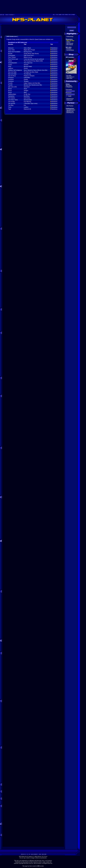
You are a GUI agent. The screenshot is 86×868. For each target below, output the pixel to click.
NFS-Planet (44, 856)
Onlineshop (70, 37)
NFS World (70, 45)
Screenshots (70, 50)
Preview (69, 49)
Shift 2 (68, 42)
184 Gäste (69, 86)
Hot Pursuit (70, 43)
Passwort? (70, 100)
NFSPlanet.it (70, 113)
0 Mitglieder (69, 87)
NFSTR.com (70, 111)
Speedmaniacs (71, 110)
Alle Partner (70, 106)
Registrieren (70, 99)
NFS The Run (70, 41)
